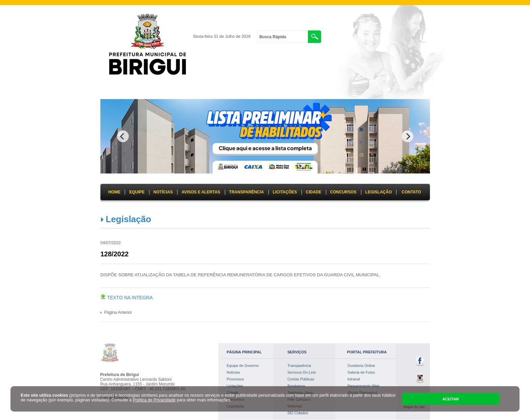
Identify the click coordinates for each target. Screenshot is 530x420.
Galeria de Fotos (361, 372)
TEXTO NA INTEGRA (127, 298)
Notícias (234, 372)
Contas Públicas (301, 379)
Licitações (235, 386)
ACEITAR (451, 399)
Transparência (299, 366)
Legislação (128, 219)
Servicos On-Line (302, 372)
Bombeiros (296, 386)
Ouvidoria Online (361, 366)
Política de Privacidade (154, 400)
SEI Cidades (298, 413)
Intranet (354, 379)
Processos (235, 379)
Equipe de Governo (243, 366)
